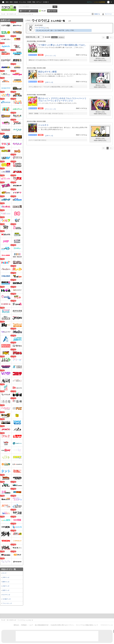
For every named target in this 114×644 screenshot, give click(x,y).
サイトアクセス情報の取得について (87, 625)
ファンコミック (7, 603)
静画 (11, 2)
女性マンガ (6, 590)
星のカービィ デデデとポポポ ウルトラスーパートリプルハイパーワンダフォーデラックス (62, 100)
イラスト (34, 11)
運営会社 (16, 625)
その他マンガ (6, 599)
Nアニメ (39, 2)
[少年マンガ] (49, 82)
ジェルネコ (43, 125)
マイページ (108, 14)
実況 (34, 2)
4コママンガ (6, 595)
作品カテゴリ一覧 (9, 569)
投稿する (97, 14)
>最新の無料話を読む (100, 60)
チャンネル (22, 2)
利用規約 (24, 625)
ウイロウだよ (41, 28)
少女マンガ (6, 586)
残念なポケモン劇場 (47, 72)
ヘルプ (31, 625)
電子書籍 (53, 11)
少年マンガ (6, 577)
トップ (24, 11)
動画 (7, 2)
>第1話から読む (100, 58)
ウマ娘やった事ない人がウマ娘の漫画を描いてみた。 (63, 45)
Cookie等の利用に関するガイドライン (62, 625)
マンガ (43, 11)
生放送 (16, 2)
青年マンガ (6, 582)
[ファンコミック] (50, 56)
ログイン (90, 2)
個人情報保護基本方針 (42, 625)
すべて (4, 573)
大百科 (29, 2)
